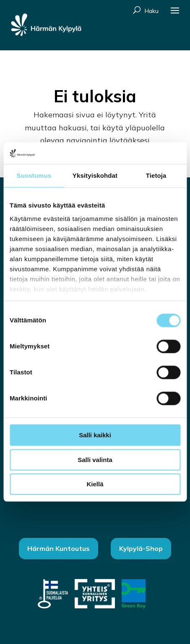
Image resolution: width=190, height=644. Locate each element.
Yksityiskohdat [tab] (95, 176)
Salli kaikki (95, 435)
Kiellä (95, 484)
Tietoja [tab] (156, 176)
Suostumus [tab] (34, 176)
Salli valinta (95, 460)
